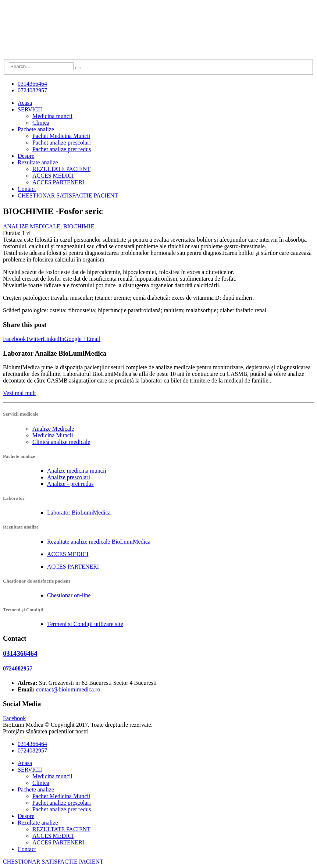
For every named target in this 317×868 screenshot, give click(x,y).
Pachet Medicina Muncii (61, 136)
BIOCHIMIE (79, 226)
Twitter (34, 339)
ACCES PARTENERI (58, 182)
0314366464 (32, 84)
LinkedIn (54, 339)
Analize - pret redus (70, 484)
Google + (75, 339)
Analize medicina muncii (77, 471)
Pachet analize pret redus (62, 149)
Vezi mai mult (19, 393)
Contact (27, 189)
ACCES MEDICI (53, 176)
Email (93, 339)
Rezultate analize (38, 162)
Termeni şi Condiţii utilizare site (85, 624)
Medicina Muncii (53, 435)
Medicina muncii (52, 116)
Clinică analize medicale (61, 442)
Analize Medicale (53, 429)
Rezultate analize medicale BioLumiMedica (99, 542)
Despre (26, 156)
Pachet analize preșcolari (62, 143)
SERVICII (30, 109)
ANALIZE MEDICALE (32, 226)
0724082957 (32, 90)
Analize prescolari (69, 477)
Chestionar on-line (69, 595)
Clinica (41, 123)
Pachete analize (36, 129)
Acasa (25, 103)
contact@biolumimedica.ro (68, 689)
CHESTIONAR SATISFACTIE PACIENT (68, 195)
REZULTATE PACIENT (61, 169)
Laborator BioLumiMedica (79, 513)
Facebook (14, 339)
